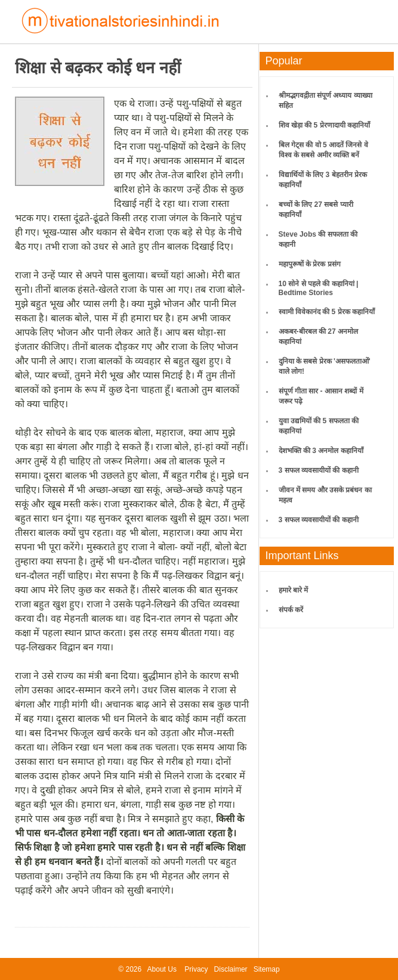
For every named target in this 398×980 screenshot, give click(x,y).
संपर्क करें (291, 610)
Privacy (196, 969)
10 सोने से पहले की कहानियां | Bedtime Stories (319, 288)
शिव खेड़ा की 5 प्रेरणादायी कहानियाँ (324, 125)
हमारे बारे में (294, 590)
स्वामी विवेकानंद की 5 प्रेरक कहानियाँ (327, 312)
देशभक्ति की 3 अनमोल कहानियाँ (321, 451)
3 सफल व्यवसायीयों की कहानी (319, 470)
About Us (162, 969)
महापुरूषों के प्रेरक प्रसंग (310, 264)
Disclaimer (231, 969)
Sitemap (267, 969)
